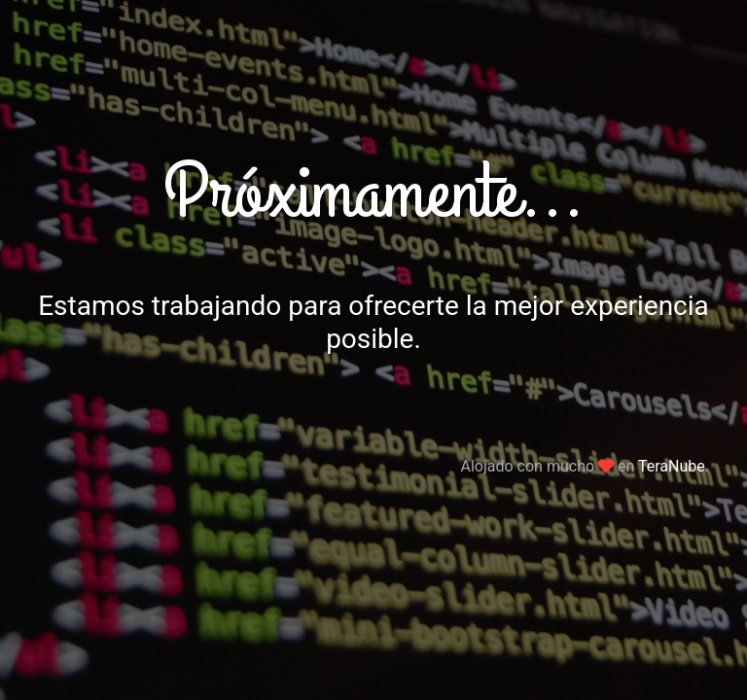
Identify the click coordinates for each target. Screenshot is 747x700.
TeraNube (672, 466)
